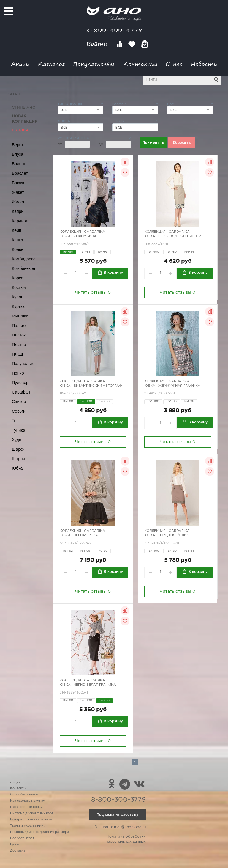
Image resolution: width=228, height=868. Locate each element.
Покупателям (94, 64)
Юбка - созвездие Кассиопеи (173, 236)
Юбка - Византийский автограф (91, 386)
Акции (20, 64)
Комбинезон (23, 268)
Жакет (18, 192)
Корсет (18, 278)
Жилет (18, 202)
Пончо (18, 373)
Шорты (19, 459)
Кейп (16, 230)
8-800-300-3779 (114, 30)
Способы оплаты (24, 795)
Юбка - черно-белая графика (88, 685)
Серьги (19, 411)
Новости (204, 64)
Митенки (20, 316)
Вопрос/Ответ (22, 838)
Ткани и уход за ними (28, 826)
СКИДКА (20, 130)
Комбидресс (24, 259)
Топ (15, 421)
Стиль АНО (24, 108)
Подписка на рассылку (117, 815)
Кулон (18, 297)
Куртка (18, 306)
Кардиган (21, 221)
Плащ (18, 354)
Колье (18, 249)
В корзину (113, 273)
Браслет (20, 173)
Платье (19, 345)
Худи (17, 440)
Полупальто (23, 364)
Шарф (18, 449)
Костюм (19, 287)
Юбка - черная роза (79, 535)
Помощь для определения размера (39, 832)
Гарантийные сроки (26, 807)
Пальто (19, 325)
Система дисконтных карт (32, 813)
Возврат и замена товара (31, 820)
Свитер (19, 402)
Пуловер (20, 383)
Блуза (18, 154)
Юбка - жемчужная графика (172, 386)
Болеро (19, 164)
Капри (18, 211)
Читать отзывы (93, 293)
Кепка (18, 240)
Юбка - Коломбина (78, 236)
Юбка (17, 468)
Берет (18, 145)
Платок (19, 335)
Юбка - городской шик (167, 535)
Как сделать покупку (28, 801)
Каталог (51, 64)
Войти (98, 44)
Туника (19, 430)
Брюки (18, 183)
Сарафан (21, 392)
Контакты (140, 64)
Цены (15, 845)
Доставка (18, 851)
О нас (174, 64)
